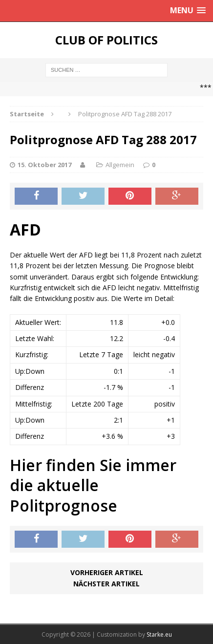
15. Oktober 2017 (44, 165)
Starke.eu (159, 634)
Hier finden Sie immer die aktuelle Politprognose (93, 485)
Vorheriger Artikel (107, 572)
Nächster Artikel (106, 584)
